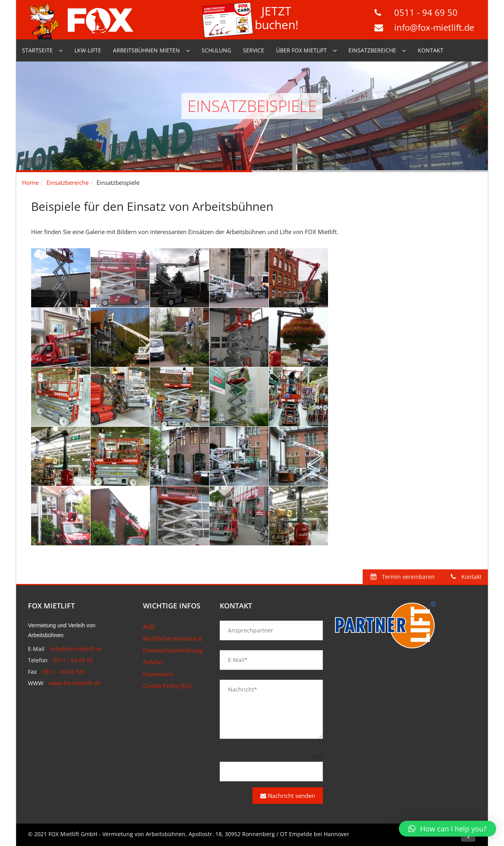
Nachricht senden (288, 796)
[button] (447, 829)
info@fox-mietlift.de (434, 27)
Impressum (158, 674)
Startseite (37, 50)
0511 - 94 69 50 (426, 12)
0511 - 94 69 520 (64, 672)
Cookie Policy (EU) (167, 686)
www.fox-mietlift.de (75, 683)
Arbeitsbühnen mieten (146, 50)
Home (30, 182)
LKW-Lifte (88, 50)
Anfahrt (153, 662)
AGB (149, 627)
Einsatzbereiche (372, 50)
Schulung (216, 50)
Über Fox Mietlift (301, 50)
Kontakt (431, 50)
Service (254, 50)
